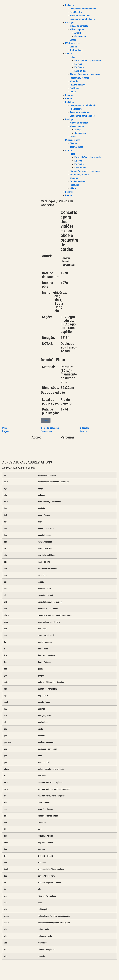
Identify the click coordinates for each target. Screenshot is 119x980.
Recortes (69, 95)
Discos (73, 40)
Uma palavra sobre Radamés (83, 9)
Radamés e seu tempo (80, 16)
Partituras (74, 88)
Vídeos (73, 92)
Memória (74, 81)
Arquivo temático (78, 85)
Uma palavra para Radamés (82, 19)
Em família (79, 67)
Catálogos (70, 22)
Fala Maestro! (76, 12)
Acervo (69, 54)
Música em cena (73, 43)
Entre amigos (80, 71)
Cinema (73, 47)
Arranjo (78, 33)
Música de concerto (79, 26)
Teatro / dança (76, 50)
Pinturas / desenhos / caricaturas (85, 74)
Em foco (78, 64)
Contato (69, 99)
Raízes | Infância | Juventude (88, 60)
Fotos (72, 57)
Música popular (77, 29)
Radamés (69, 5)
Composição (80, 36)
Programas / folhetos (80, 78)
